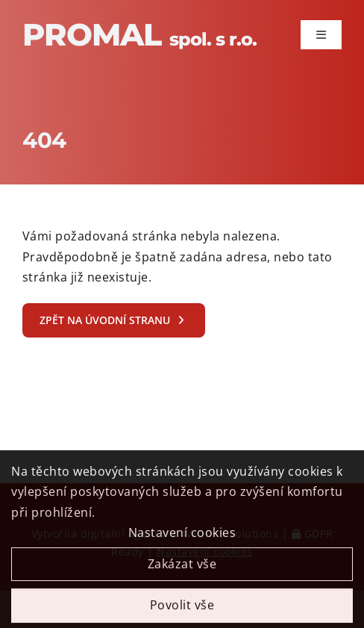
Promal (139, 34)
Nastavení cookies (182, 537)
